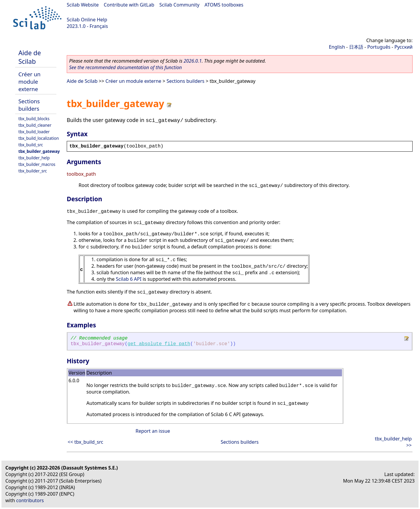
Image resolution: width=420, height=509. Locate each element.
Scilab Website (83, 5)
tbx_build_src (31, 145)
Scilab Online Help (87, 20)
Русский (404, 47)
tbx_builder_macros (37, 164)
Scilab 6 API (128, 279)
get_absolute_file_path (159, 344)
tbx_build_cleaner (35, 125)
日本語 (356, 47)
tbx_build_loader (34, 132)
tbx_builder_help (34, 158)
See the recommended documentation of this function (125, 67)
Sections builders (29, 105)
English (337, 47)
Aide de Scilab (30, 57)
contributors (30, 500)
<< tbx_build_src (85, 442)
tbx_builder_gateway (39, 151)
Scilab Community (179, 5)
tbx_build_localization (39, 138)
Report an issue (153, 431)
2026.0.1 (193, 61)
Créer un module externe (30, 81)
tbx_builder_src (33, 171)
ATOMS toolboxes (224, 5)
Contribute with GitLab (129, 5)
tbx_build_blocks (34, 119)
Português (379, 47)
